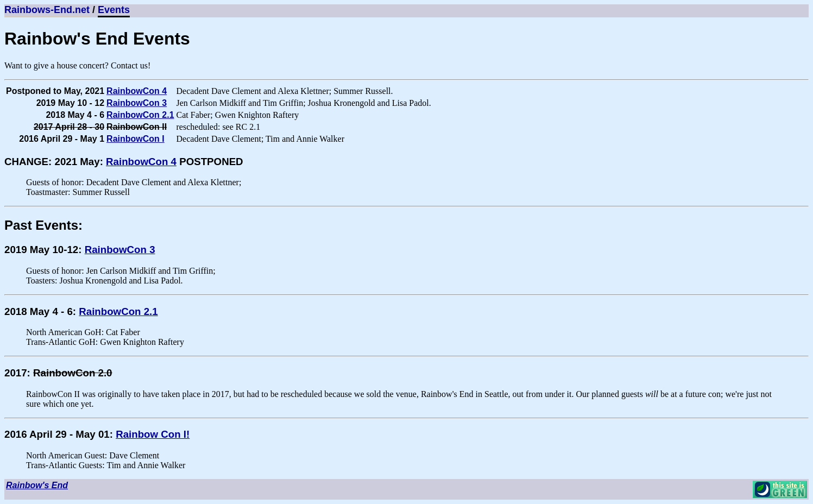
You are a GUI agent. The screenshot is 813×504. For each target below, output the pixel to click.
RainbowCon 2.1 (140, 115)
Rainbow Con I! (153, 434)
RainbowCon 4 (137, 91)
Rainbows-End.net (47, 10)
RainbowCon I (135, 139)
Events (114, 10)
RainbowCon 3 (137, 103)
